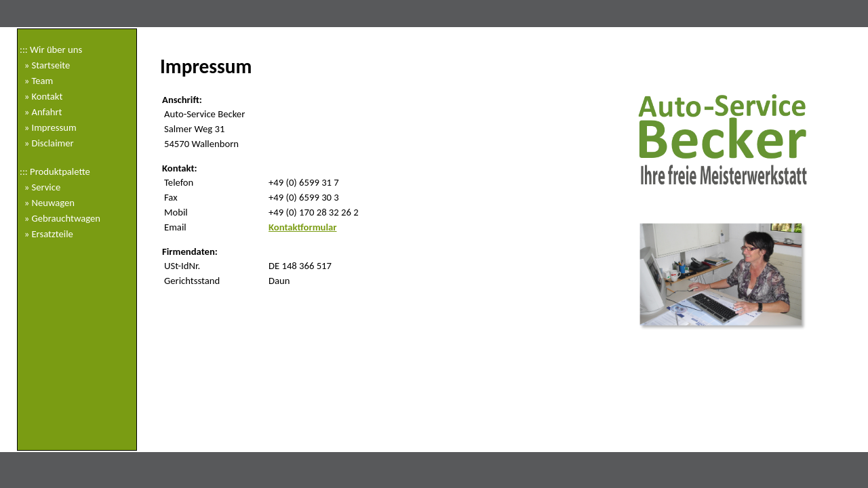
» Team (36, 81)
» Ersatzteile (46, 234)
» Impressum (48, 127)
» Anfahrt (41, 112)
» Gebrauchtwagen (60, 218)
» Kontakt (41, 96)
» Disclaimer (47, 143)
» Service (40, 187)
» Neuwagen (47, 203)
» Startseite (45, 65)
